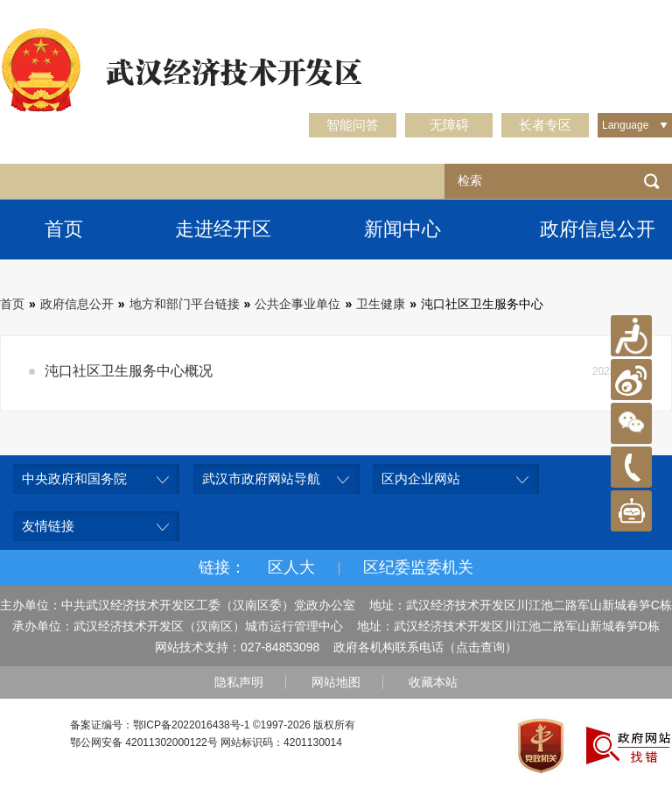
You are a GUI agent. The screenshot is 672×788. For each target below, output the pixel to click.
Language (625, 125)
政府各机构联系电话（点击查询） (425, 647)
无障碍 (449, 125)
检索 (652, 181)
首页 (64, 229)
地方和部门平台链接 (185, 304)
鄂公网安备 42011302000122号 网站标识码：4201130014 (206, 742)
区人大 (291, 567)
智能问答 (353, 125)
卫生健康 (381, 304)
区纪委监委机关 (418, 567)
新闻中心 (402, 229)
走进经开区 (223, 229)
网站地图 (336, 682)
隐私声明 (239, 682)
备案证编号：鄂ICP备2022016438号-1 (160, 725)
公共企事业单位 (297, 304)
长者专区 (545, 125)
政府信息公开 (77, 304)
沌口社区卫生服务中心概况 (129, 371)
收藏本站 (433, 682)
